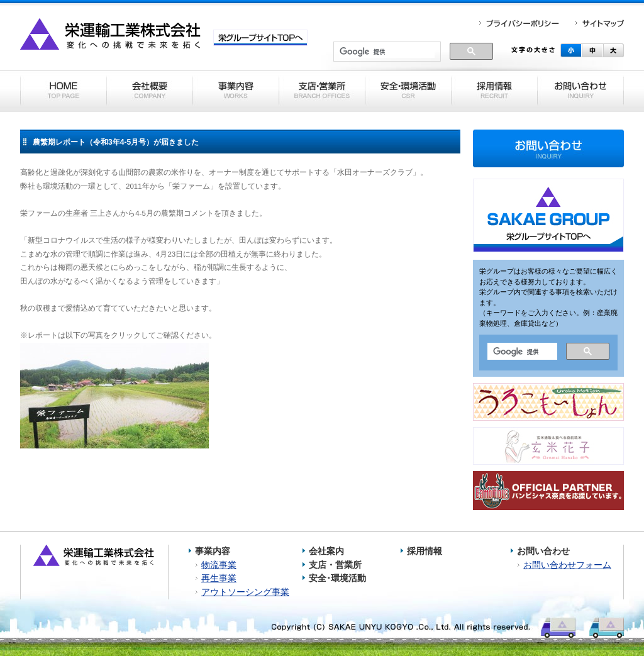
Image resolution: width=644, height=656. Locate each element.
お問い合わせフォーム (567, 565)
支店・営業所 (335, 565)
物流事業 (219, 565)
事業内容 (213, 551)
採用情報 (425, 551)
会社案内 (326, 551)
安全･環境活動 (337, 578)
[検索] (387, 52)
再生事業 (219, 578)
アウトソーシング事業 (245, 592)
